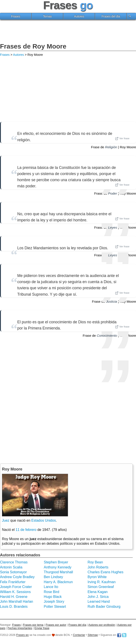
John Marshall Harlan (17, 601)
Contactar (79, 635)
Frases (16, 16)
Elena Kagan (98, 592)
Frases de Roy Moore (33, 46)
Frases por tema (33, 625)
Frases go (22, 635)
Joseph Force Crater (16, 587)
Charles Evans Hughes (106, 572)
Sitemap (93, 635)
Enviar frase (42, 628)
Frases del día (111, 16)
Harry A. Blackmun (58, 582)
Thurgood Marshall (58, 572)
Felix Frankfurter (13, 582)
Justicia (112, 301)
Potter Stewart (55, 607)
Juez (6, 520)
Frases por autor (56, 625)
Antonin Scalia (11, 567)
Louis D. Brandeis (14, 607)
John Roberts (98, 567)
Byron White (97, 577)
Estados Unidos (44, 520)
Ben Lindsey (53, 577)
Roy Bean (95, 562)
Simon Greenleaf (101, 587)
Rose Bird (51, 592)
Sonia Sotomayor (13, 572)
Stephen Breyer (56, 562)
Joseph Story (54, 601)
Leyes (113, 227)
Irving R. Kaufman (102, 582)
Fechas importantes (20, 628)
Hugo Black (53, 597)
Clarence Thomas (14, 562)
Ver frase (122, 139)
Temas (47, 16)
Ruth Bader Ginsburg (104, 607)
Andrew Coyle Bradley (17, 577)
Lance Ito (51, 587)
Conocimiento (107, 336)
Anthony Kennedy (58, 567)
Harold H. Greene (14, 597)
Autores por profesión (102, 625)
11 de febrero (26, 530)
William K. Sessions (15, 592)
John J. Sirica (98, 597)
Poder (113, 193)
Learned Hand (99, 601)
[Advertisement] (68, 32)
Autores (79, 16)
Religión (111, 147)
